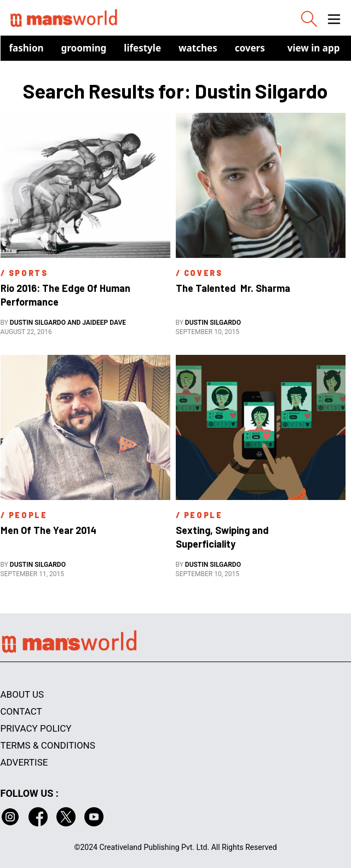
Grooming (84, 48)
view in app (314, 48)
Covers (250, 48)
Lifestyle (142, 48)
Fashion (27, 48)
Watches (198, 48)
